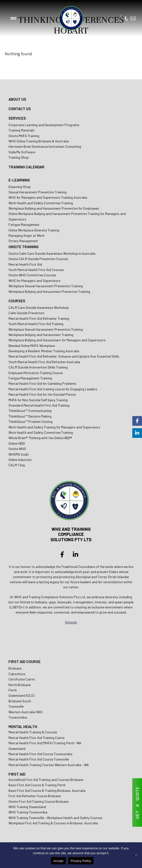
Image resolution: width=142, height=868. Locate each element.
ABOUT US (17, 99)
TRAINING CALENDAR (26, 167)
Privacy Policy (81, 861)
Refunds (71, 622)
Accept (58, 861)
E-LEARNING (19, 180)
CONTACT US (20, 109)
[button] (13, 18)
